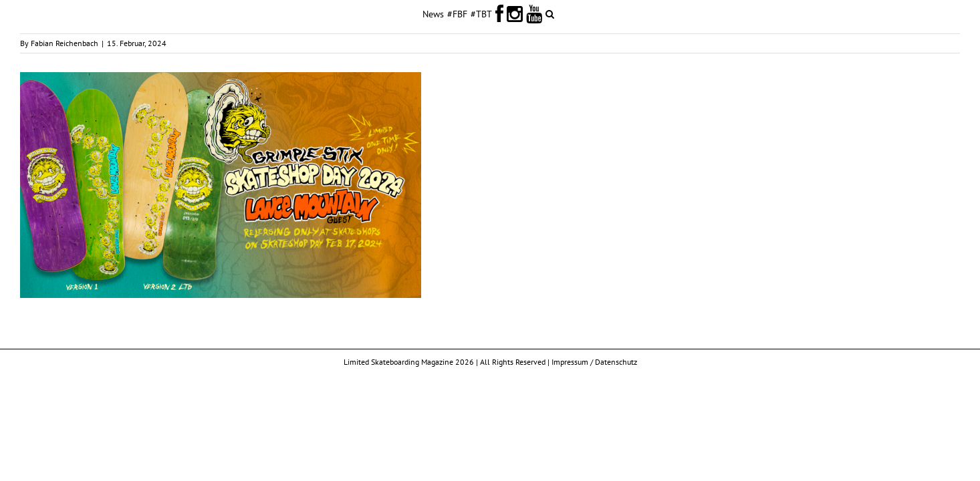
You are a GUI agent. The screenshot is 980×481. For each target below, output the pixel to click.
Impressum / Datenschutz (594, 362)
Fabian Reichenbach (65, 43)
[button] (600, 13)
